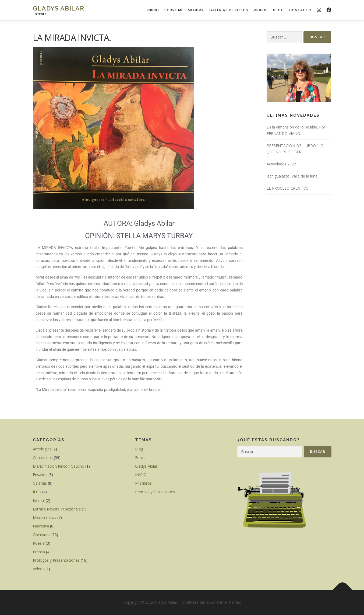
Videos (39, 569)
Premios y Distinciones (155, 492)
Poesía (39, 543)
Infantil (39, 500)
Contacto (300, 10)
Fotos (140, 458)
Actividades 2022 (281, 164)
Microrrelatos (45, 517)
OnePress (190, 602)
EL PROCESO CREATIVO (288, 188)
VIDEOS (261, 10)
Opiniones (42, 535)
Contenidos (43, 458)
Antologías (42, 449)
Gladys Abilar (59, 8)
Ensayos (40, 475)
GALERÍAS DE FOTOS (229, 10)
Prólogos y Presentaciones (56, 560)
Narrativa (41, 526)
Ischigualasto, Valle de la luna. (292, 176)
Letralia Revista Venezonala (57, 509)
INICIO (153, 10)
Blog (278, 10)
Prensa (39, 552)
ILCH (37, 492)
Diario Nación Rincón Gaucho (59, 466)
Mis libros (143, 483)
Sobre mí (173, 10)
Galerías (40, 483)
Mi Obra (196, 10)
